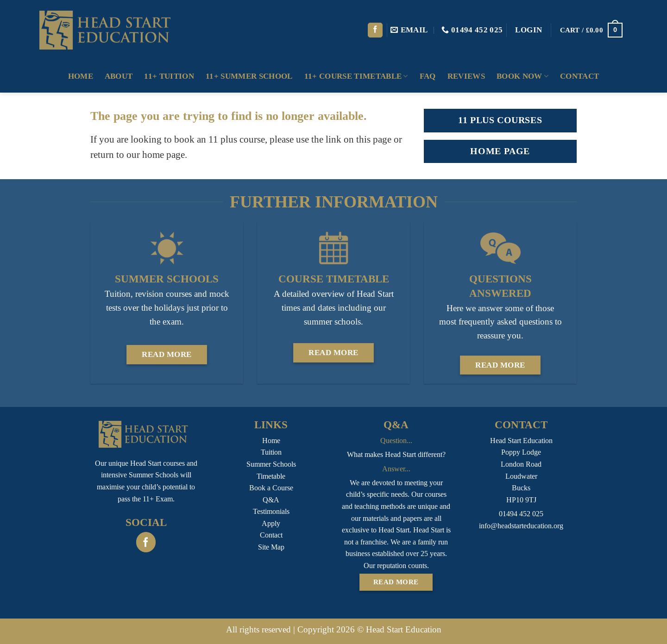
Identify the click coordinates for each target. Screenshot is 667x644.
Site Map (271, 547)
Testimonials (271, 511)
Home (81, 76)
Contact (579, 76)
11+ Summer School (249, 76)
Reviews (466, 76)
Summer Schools (271, 464)
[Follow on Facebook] (375, 30)
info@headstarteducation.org (521, 526)
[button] (529, 30)
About (119, 76)
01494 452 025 (521, 514)
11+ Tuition (169, 76)
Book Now (522, 76)
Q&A (271, 500)
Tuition (271, 452)
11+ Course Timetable (356, 76)
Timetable (271, 476)
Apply (271, 523)
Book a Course (271, 488)
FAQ (428, 76)
